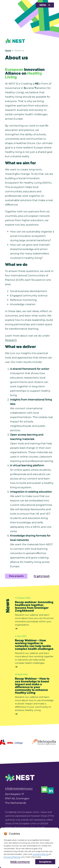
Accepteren (45, 862)
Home (8, 50)
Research (11, 340)
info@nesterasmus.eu (19, 788)
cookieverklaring (41, 855)
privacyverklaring (12, 858)
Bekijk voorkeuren (20, 862)
